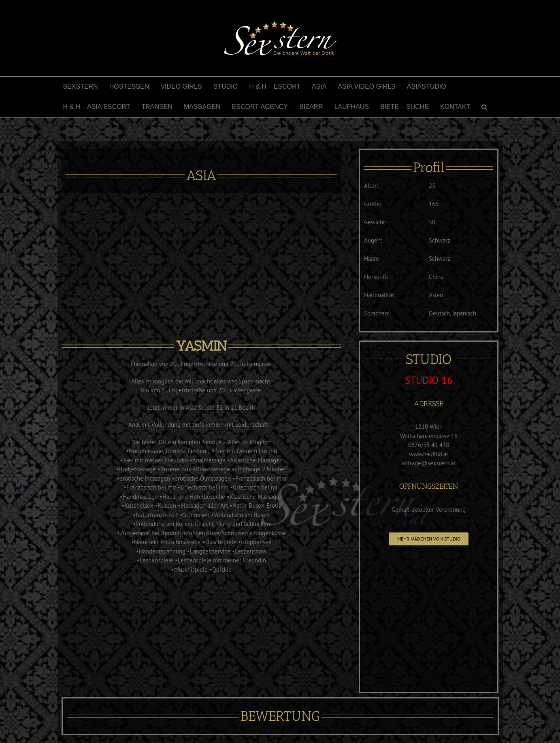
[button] (484, 107)
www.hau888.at (429, 454)
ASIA (201, 176)
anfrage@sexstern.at (429, 463)
